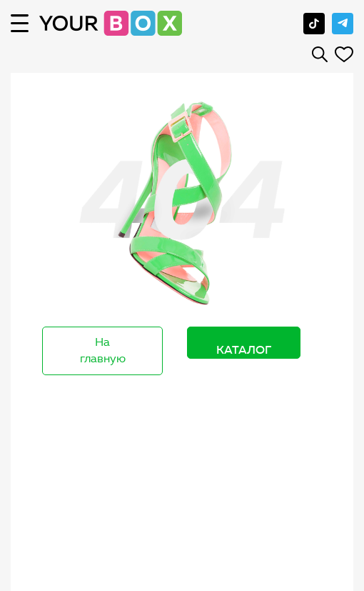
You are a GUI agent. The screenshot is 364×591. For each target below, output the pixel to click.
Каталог (244, 349)
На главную (103, 350)
